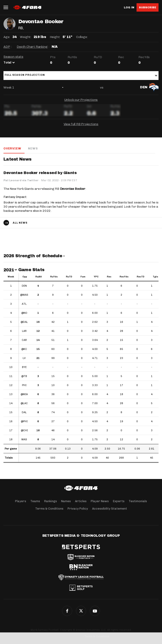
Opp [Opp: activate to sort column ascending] (25, 277)
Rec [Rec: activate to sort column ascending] (109, 277)
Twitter (81, 611)
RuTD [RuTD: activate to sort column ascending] (69, 277)
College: (82, 37)
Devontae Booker (73, 189)
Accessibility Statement (110, 509)
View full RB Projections (81, 124)
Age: (7, 37)
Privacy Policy (78, 509)
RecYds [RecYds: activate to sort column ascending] (124, 277)
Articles (81, 501)
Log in (129, 8)
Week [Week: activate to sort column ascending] (11, 277)
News (33, 148)
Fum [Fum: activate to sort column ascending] (83, 277)
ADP (7, 47)
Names (66, 501)
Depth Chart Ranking (32, 47)
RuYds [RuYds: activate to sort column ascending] (54, 277)
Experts (119, 501)
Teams (35, 501)
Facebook (67, 611)
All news (20, 223)
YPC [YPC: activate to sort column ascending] (96, 277)
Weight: (26, 37)
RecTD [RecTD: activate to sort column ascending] (141, 277)
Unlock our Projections (81, 100)
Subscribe (148, 7)
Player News (100, 501)
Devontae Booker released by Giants (40, 173)
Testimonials (138, 501)
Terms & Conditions (49, 509)
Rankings (51, 501)
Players (21, 501)
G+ (95, 611)
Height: (55, 37)
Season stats (13, 57)
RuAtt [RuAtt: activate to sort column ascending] (39, 277)
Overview (12, 148)
